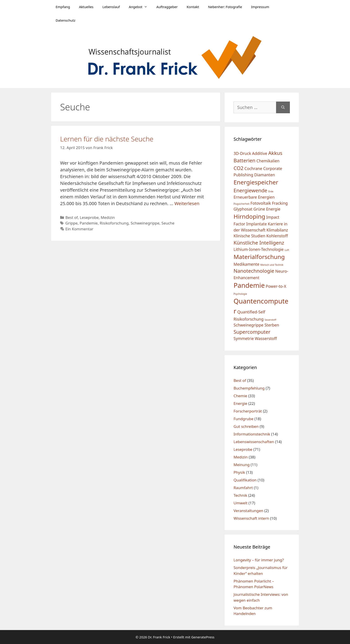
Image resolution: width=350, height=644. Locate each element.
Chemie (240, 396)
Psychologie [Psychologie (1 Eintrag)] (240, 294)
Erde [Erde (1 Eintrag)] (271, 191)
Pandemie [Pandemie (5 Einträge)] (249, 285)
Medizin (108, 217)
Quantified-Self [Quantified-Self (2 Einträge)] (251, 312)
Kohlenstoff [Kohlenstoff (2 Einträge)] (277, 236)
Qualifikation (245, 480)
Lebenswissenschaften (254, 442)
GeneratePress (203, 637)
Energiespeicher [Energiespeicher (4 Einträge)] (256, 182)
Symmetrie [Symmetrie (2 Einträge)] (244, 338)
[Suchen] (283, 107)
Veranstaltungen (248, 511)
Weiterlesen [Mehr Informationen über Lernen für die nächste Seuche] (187, 203)
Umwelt (241, 503)
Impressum (260, 7)
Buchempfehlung (249, 388)
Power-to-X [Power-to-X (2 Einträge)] (276, 286)
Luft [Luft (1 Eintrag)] (287, 250)
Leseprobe (89, 217)
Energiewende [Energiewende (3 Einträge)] (250, 190)
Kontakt (193, 7)
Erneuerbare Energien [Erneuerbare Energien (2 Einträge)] (254, 197)
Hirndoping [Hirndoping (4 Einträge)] (249, 216)
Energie (240, 403)
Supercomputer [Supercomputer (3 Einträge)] (252, 332)
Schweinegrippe (145, 223)
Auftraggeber (167, 7)
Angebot (140, 7)
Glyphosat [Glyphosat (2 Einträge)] (243, 209)
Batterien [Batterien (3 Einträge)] (244, 160)
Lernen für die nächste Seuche (107, 139)
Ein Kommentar (79, 229)
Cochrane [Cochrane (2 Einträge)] (253, 168)
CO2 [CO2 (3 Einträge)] (239, 168)
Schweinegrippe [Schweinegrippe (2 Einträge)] (249, 325)
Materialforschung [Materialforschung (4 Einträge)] (259, 257)
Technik (240, 495)
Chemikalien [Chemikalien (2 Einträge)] (268, 161)
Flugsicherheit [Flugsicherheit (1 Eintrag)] (242, 204)
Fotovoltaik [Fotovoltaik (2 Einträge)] (261, 203)
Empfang (63, 7)
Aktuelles (86, 7)
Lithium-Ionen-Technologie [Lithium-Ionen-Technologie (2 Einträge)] (259, 249)
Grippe (71, 223)
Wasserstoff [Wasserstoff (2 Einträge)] (266, 338)
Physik (239, 472)
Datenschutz (66, 20)
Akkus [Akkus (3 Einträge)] (275, 153)
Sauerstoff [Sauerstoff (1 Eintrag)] (270, 320)
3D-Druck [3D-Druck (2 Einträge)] (242, 153)
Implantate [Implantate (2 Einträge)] (256, 224)
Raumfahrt (243, 488)
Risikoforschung (114, 223)
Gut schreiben (246, 426)
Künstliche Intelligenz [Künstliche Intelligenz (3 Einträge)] (259, 243)
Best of (72, 217)
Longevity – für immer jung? (259, 560)
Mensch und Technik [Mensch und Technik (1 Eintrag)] (272, 265)
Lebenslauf (111, 7)
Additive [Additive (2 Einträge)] (260, 153)
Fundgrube (243, 419)
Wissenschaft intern (251, 518)
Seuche (168, 223)
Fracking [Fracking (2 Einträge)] (280, 203)
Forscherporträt (248, 411)
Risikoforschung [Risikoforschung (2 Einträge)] (249, 319)
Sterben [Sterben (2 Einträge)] (272, 325)
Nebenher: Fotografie (225, 7)
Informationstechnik (252, 434)
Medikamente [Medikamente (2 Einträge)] (246, 264)
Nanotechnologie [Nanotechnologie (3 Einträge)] (254, 271)
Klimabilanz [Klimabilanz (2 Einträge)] (277, 230)
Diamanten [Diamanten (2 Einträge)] (265, 175)
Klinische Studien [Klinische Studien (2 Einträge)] (249, 236)
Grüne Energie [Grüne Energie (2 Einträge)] (267, 209)
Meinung (242, 465)
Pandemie (89, 223)
